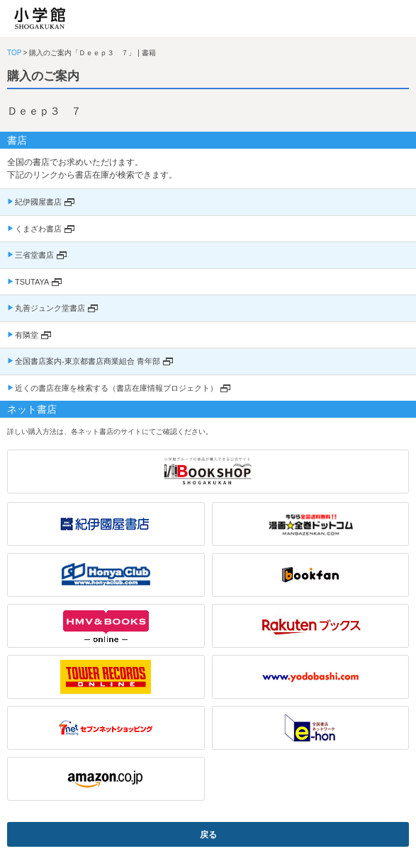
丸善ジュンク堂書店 (50, 308)
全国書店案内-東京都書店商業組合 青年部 (88, 361)
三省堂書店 (34, 255)
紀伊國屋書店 (38, 202)
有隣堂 (27, 335)
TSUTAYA (32, 282)
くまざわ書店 (38, 229)
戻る (208, 835)
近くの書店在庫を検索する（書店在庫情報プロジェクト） (116, 388)
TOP (14, 53)
